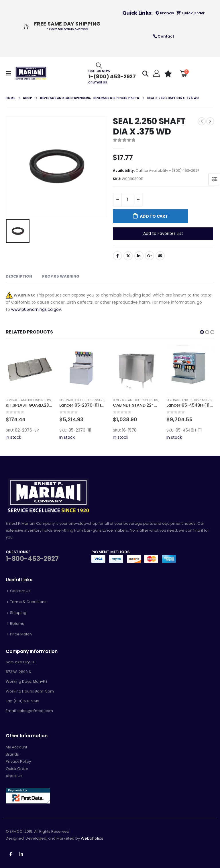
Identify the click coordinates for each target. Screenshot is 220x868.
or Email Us (98, 82)
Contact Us (20, 591)
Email (160, 256)
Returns (17, 624)
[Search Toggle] (99, 65)
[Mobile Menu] (10, 73)
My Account (16, 747)
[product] (30, 369)
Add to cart (154, 216)
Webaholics (92, 838)
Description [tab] (19, 276)
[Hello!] (156, 73)
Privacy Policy (18, 761)
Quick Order (191, 13)
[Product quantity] (128, 200)
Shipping (18, 613)
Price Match (21, 634)
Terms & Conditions (28, 602)
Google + (150, 256)
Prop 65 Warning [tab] (61, 276)
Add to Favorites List (163, 233)
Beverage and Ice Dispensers (28, 400)
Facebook (117, 256)
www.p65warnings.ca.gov (36, 309)
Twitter (128, 256)
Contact (164, 36)
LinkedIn (139, 256)
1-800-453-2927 (32, 559)
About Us (14, 776)
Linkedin (21, 854)
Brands (165, 13)
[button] (202, 332)
